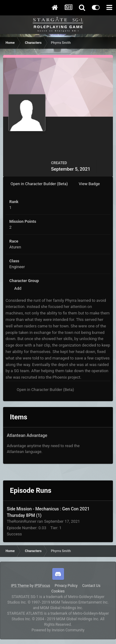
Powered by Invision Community (58, 630)
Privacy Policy (66, 586)
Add (18, 288)
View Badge (89, 184)
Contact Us (91, 586)
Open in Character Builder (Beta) (39, 184)
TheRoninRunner (22, 521)
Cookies (58, 591)
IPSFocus (42, 586)
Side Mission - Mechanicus (33, 509)
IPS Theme (20, 586)
